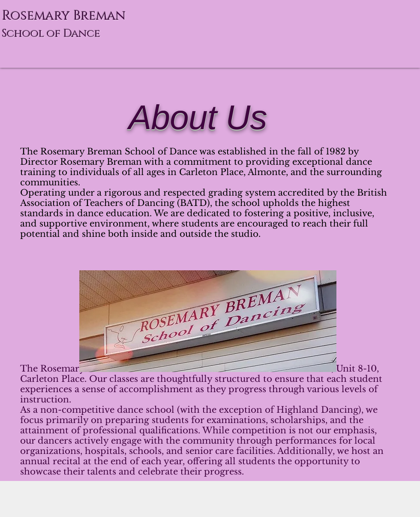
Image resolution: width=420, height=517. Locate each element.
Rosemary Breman (64, 16)
